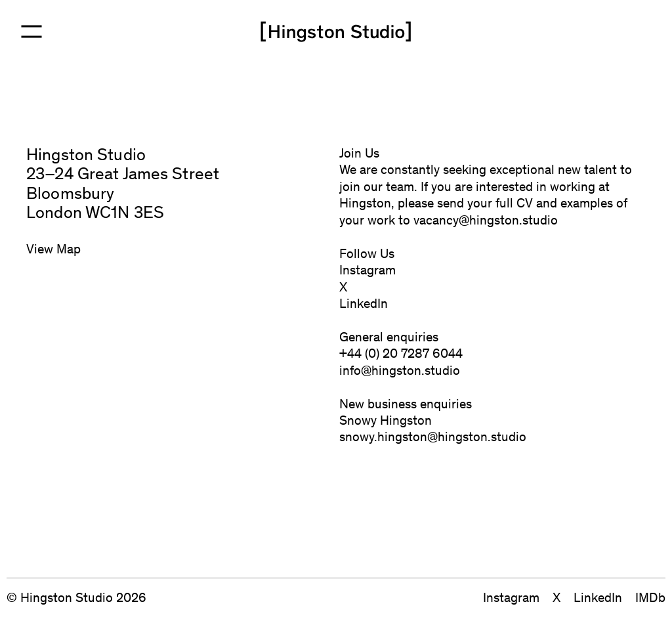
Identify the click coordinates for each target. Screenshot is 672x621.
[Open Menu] (31, 32)
